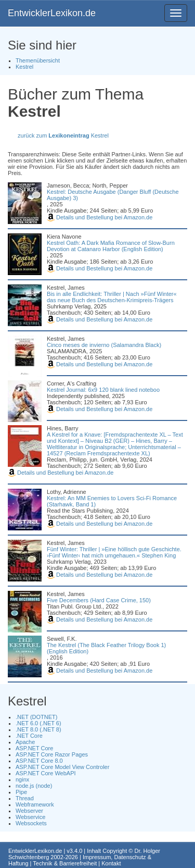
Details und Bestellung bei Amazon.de (100, 217)
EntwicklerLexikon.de (52, 13)
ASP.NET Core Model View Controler (62, 767)
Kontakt (111, 863)
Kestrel (24, 67)
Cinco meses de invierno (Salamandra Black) (104, 345)
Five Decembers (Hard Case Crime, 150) (99, 600)
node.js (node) (34, 786)
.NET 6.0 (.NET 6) (38, 723)
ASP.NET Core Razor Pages (52, 754)
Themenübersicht (38, 60)
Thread (25, 798)
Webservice (30, 817)
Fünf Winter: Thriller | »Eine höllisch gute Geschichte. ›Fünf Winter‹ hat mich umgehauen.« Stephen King (114, 552)
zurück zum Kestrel (63, 135)
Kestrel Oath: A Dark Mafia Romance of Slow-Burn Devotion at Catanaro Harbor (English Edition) (111, 246)
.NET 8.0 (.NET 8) (38, 729)
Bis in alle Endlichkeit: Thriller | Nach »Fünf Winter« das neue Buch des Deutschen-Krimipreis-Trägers (112, 297)
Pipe (21, 792)
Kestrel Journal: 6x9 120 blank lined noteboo (103, 390)
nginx (22, 779)
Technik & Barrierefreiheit (65, 863)
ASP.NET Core (34, 748)
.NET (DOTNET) (36, 717)
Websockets (31, 823)
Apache (25, 742)
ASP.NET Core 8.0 (39, 761)
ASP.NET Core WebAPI (46, 773)
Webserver (29, 811)
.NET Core (29, 736)
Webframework (35, 804)
